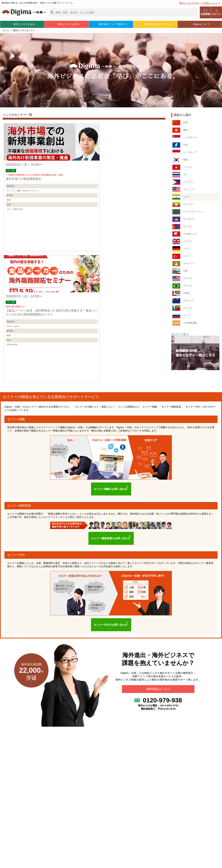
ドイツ (181, 251)
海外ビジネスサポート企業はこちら (198, 3)
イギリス (183, 243)
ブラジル (183, 288)
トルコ (181, 258)
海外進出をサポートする (155, 24)
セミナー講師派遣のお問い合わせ (109, 518)
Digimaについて (200, 24)
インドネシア (185, 154)
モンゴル (183, 228)
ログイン (217, 12)
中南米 (181, 295)
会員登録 (205, 12)
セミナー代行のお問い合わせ (109, 601)
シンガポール (185, 139)
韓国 (180, 162)
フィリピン (184, 184)
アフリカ (183, 310)
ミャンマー (184, 206)
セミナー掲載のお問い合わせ (109, 472)
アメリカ (183, 280)
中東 (180, 273)
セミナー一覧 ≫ (180, 336)
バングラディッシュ (189, 213)
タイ (180, 176)
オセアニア (184, 302)
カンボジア (184, 221)
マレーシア (184, 191)
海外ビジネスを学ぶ (67, 24)
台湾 (180, 147)
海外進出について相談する (111, 24)
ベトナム (183, 169)
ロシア (181, 317)
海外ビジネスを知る (22, 24)
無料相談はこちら (158, 665)
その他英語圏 (185, 325)
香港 (180, 132)
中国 (180, 124)
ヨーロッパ (184, 265)
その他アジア (185, 236)
